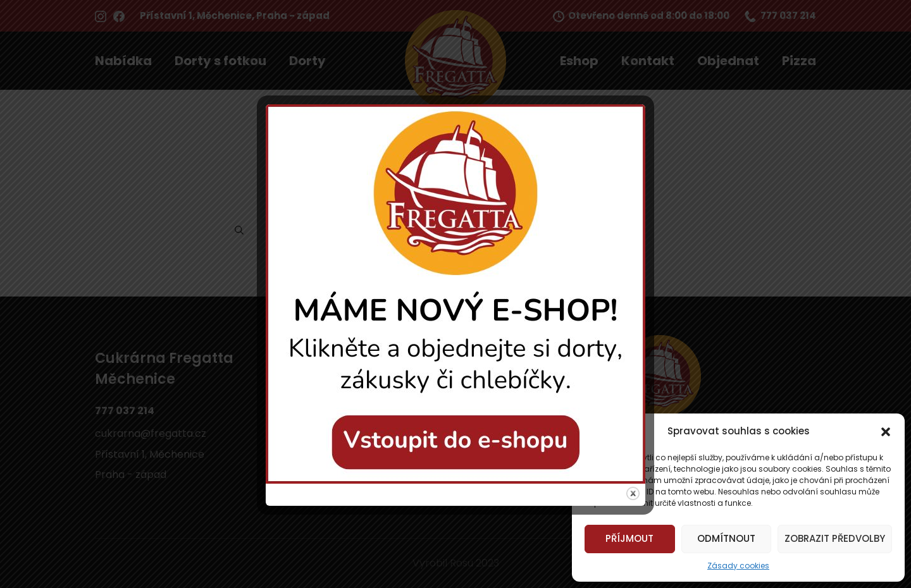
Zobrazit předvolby (835, 538)
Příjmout (629, 538)
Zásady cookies (738, 566)
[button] (886, 431)
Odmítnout (726, 538)
